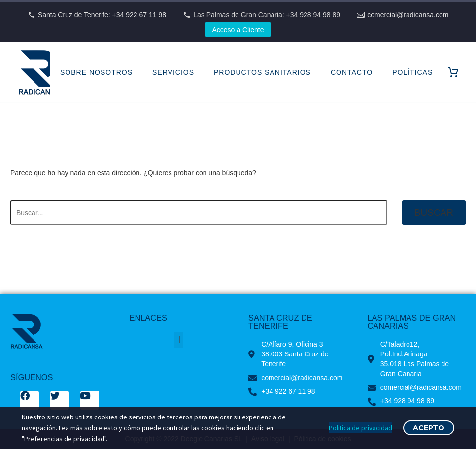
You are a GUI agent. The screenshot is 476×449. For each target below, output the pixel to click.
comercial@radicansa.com (408, 15)
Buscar (434, 212)
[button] (179, 340)
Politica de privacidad (360, 428)
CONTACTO (352, 72)
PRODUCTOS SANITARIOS (262, 72)
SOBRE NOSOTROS (96, 72)
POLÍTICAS (412, 72)
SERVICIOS (173, 72)
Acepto (429, 428)
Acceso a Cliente (238, 30)
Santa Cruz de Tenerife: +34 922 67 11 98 (102, 15)
